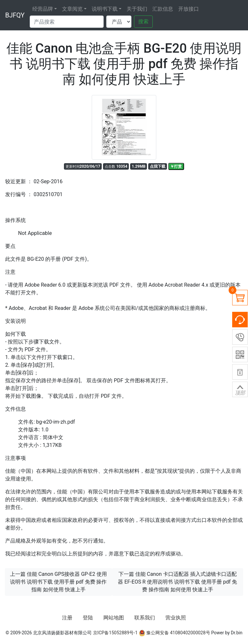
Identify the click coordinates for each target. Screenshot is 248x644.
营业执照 (176, 618)
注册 (67, 618)
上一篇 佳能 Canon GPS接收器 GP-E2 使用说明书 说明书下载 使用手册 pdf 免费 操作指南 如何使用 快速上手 (58, 582)
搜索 (143, 21)
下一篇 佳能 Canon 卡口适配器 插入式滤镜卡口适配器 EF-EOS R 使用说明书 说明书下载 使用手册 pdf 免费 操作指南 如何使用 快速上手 (177, 582)
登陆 (88, 618)
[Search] (67, 22)
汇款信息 (163, 9)
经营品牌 (43, 9)
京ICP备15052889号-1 (115, 633)
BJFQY (15, 15)
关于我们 (137, 9)
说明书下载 (105, 9)
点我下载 (158, 166)
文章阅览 (72, 9)
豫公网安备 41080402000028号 (175, 633)
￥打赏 (176, 166)
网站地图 (114, 618)
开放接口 (189, 9)
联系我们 (145, 618)
